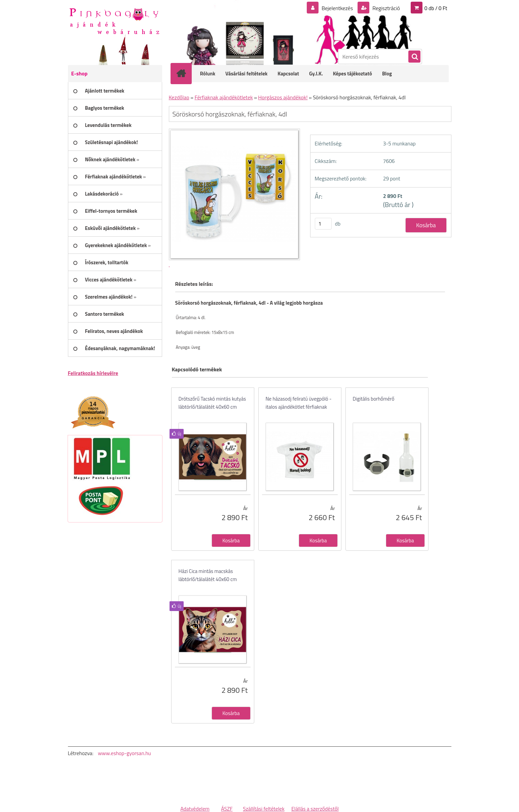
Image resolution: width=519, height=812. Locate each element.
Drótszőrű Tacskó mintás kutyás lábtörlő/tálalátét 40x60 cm (212, 403)
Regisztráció (386, 8)
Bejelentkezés (337, 8)
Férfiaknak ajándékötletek (224, 97)
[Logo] (114, 21)
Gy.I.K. (316, 74)
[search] (414, 57)
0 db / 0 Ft (436, 8)
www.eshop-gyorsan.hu (124, 753)
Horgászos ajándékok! (283, 97)
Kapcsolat (288, 74)
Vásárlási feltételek (246, 74)
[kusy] (323, 224)
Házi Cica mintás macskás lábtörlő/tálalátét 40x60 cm (208, 575)
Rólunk (208, 74)
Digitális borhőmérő (374, 399)
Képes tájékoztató (353, 74)
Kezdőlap (179, 97)
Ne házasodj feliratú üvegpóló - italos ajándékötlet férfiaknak (299, 403)
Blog (387, 74)
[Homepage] (186, 73)
